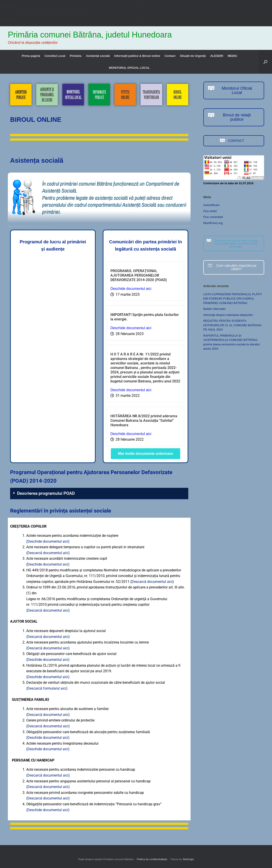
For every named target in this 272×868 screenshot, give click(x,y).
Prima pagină (31, 56)
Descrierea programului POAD (46, 493)
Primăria (76, 56)
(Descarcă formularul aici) (47, 688)
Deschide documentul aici (131, 289)
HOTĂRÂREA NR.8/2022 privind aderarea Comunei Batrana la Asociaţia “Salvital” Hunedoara (144, 421)
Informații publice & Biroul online (137, 56)
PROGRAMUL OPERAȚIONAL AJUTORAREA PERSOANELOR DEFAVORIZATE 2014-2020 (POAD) (139, 275)
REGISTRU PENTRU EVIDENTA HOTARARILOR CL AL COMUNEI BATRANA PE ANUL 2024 (232, 325)
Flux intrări (210, 211)
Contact (170, 56)
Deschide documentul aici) (48, 564)
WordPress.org (213, 223)
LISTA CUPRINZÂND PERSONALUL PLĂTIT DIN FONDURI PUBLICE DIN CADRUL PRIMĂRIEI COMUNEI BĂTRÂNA (233, 299)
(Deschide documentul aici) (48, 541)
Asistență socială (98, 56)
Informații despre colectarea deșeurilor (228, 315)
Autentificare (211, 205)
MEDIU (232, 56)
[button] (265, 62)
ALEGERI (217, 56)
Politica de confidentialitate (152, 859)
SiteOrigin (188, 859)
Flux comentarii (213, 217)
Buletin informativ (215, 309)
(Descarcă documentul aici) (48, 553)
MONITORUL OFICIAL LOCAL (129, 68)
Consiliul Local (55, 56)
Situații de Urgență (193, 56)
